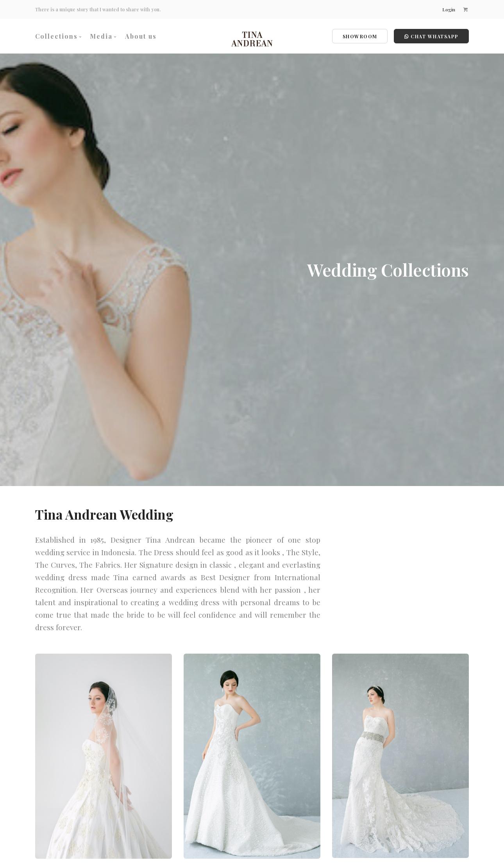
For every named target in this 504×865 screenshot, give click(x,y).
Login (449, 9)
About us (141, 36)
